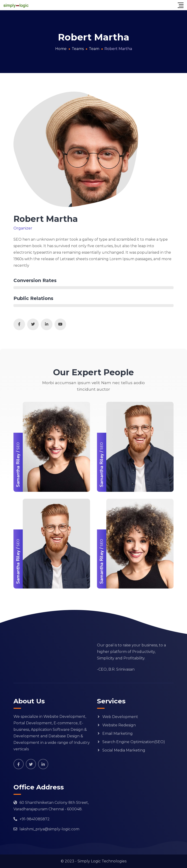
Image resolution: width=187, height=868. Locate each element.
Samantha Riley (18, 470)
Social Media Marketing (124, 750)
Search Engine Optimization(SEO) (134, 742)
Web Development (120, 717)
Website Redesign (119, 725)
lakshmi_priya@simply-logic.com (49, 829)
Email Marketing (118, 733)
